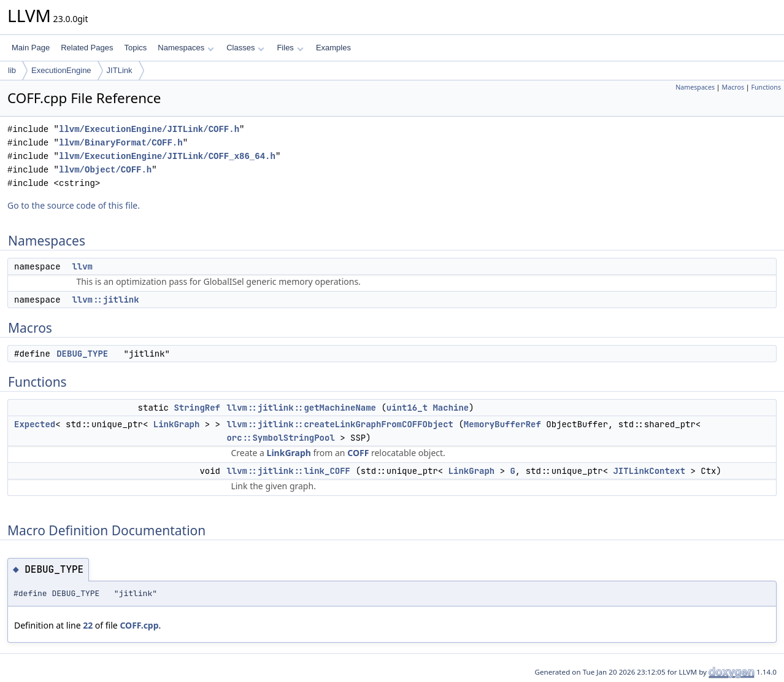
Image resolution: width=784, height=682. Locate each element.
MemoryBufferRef (502, 424)
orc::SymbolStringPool (280, 438)
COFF (358, 453)
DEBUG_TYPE (82, 354)
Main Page (31, 48)
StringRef (197, 408)
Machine (451, 408)
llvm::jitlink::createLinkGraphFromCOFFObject (340, 424)
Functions (766, 87)
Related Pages (87, 48)
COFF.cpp (139, 625)
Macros (733, 87)
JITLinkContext (649, 471)
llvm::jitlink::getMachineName (301, 408)
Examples (333, 48)
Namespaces (186, 48)
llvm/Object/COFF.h (105, 170)
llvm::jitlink (105, 300)
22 (88, 625)
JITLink (120, 70)
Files (290, 48)
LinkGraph (177, 424)
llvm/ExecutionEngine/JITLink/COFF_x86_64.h (167, 156)
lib (12, 70)
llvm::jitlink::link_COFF (288, 471)
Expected (35, 424)
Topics (135, 48)
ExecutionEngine (61, 70)
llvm (82, 266)
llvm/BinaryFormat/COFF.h (121, 143)
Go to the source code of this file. (74, 205)
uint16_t (407, 408)
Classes (245, 48)
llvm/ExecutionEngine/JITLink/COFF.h (149, 129)
